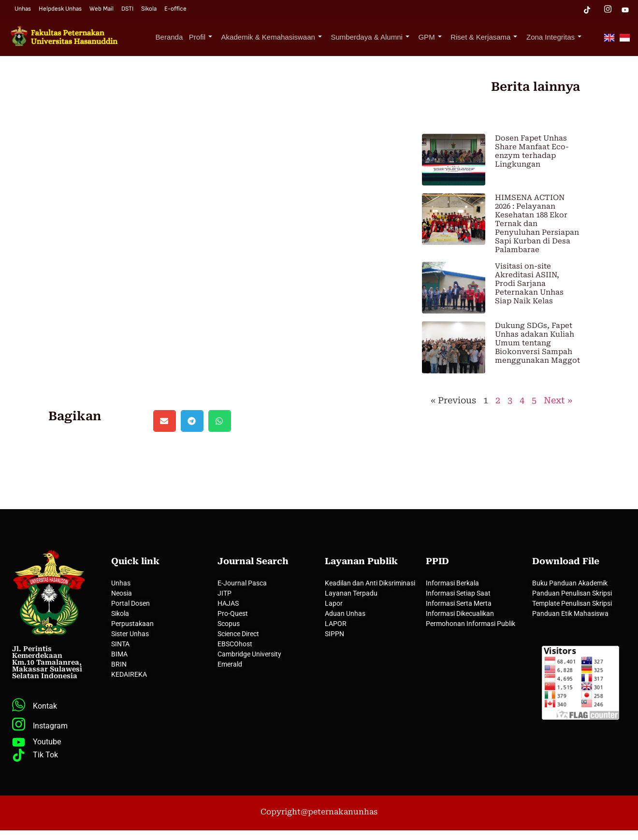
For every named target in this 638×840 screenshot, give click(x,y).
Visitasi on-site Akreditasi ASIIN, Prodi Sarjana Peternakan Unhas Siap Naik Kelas (529, 284)
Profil (213, 37)
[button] (165, 421)
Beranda (184, 37)
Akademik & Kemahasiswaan (282, 37)
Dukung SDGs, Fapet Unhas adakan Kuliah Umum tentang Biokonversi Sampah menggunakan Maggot (537, 343)
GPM (436, 37)
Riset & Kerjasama (488, 37)
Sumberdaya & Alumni (378, 37)
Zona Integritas (555, 37)
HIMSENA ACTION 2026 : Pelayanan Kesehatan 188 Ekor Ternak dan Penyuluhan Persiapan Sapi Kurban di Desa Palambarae (537, 224)
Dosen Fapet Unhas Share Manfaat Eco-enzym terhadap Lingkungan (532, 151)
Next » (558, 400)
